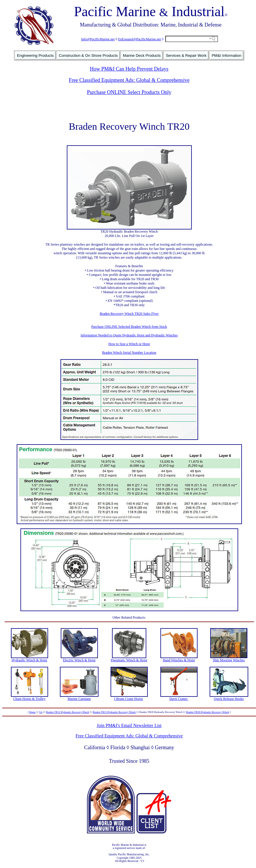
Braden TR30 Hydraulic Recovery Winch (207, 712)
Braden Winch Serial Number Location (129, 353)
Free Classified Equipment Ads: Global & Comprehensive (129, 80)
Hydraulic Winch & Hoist (29, 660)
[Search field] (192, 39)
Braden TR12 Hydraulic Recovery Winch (68, 712)
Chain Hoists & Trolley (29, 699)
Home (33, 712)
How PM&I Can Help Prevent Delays (129, 69)
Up (41, 712)
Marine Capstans (79, 699)
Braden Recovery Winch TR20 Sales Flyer (129, 314)
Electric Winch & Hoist (79, 660)
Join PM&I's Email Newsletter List (129, 725)
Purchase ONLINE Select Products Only (129, 92)
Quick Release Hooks (229, 699)
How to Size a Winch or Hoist (129, 344)
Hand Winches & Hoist (179, 660)
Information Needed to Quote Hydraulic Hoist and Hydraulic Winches (129, 335)
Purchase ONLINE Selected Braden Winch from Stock (129, 327)
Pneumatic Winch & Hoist (129, 660)
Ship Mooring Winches (229, 660)
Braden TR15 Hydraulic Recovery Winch (114, 712)
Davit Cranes (179, 699)
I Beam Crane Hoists (128, 699)
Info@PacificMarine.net (98, 39)
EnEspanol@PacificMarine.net (140, 39)
